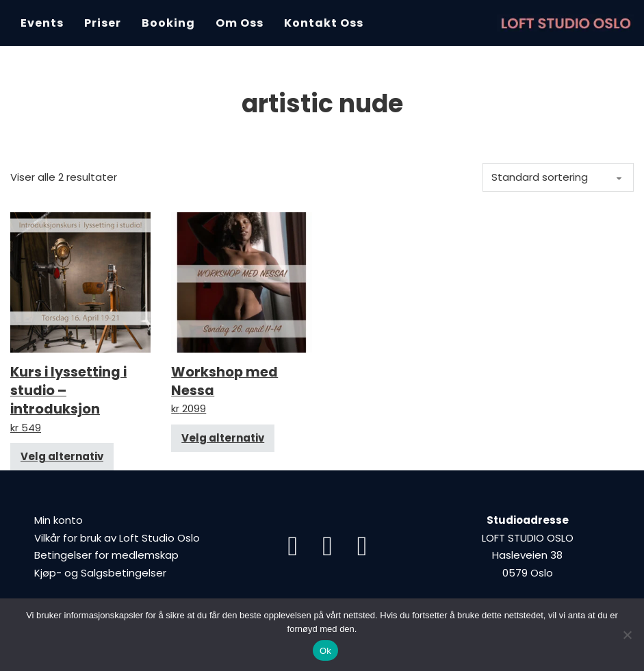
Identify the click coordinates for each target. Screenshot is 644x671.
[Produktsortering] (558, 177)
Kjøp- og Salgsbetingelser (100, 573)
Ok (325, 651)
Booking (168, 23)
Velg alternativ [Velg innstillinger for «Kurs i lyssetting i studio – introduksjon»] (62, 456)
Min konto (59, 520)
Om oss (240, 23)
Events (42, 23)
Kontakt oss (324, 23)
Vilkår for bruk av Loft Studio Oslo (117, 538)
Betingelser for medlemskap (106, 555)
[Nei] (627, 635)
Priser (103, 23)
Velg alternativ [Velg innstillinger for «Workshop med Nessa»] (223, 438)
